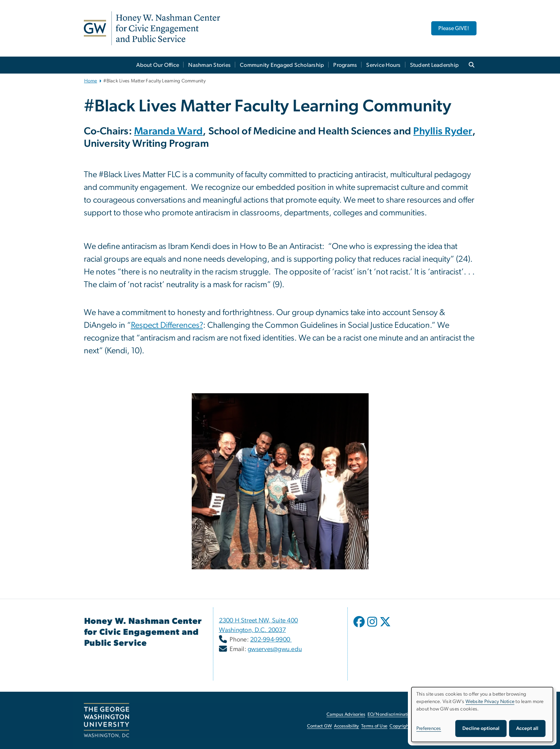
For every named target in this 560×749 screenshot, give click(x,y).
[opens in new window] (360, 627)
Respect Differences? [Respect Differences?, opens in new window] (167, 325)
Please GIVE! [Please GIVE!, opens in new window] (454, 28)
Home (91, 81)
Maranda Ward (168, 131)
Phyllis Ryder (443, 131)
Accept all (527, 728)
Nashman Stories (209, 65)
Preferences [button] (429, 728)
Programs (345, 65)
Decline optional (481, 728)
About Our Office (158, 65)
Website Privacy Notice (490, 702)
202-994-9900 (271, 640)
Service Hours (383, 65)
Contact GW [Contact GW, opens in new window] (320, 726)
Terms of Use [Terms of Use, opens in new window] (374, 726)
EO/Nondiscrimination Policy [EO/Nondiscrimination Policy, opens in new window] (397, 715)
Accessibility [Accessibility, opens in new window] (346, 726)
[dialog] (482, 715)
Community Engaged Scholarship (282, 65)
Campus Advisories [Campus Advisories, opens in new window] (346, 715)
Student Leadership (435, 65)
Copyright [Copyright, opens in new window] (400, 726)
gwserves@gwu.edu (275, 649)
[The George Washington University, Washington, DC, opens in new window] (106, 720)
